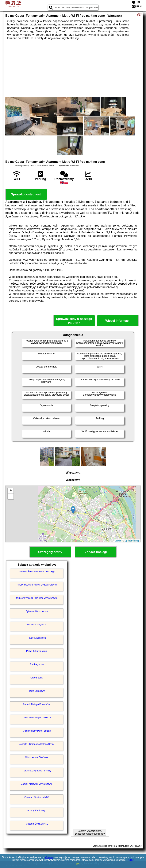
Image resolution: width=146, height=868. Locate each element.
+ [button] (11, 491)
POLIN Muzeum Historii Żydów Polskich (37, 585)
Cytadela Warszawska (37, 611)
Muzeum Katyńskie (37, 625)
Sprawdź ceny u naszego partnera (74, 321)
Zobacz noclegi (96, 552)
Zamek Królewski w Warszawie (37, 784)
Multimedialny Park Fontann (37, 731)
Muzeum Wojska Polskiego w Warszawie (37, 598)
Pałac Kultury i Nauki (37, 651)
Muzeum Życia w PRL (37, 824)
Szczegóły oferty (50, 552)
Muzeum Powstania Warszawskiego (37, 571)
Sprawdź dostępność (26, 194)
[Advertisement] (73, 68)
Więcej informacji (118, 321)
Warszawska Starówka (37, 757)
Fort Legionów (37, 664)
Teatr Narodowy (37, 691)
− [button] (11, 497)
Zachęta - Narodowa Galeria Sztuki (37, 744)
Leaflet (118, 541)
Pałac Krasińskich (37, 638)
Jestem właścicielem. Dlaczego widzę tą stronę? (90, 832)
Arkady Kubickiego (37, 811)
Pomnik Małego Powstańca (37, 704)
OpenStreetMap (132, 541)
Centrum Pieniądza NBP (37, 797)
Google (49, 857)
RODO (130, 860)
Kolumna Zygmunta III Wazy (37, 771)
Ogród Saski (37, 678)
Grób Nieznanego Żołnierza (37, 718)
